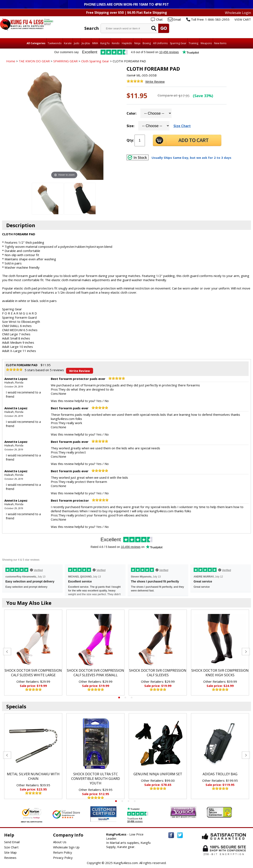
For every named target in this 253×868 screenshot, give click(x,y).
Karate (68, 43)
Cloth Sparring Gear (95, 61)
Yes (99, 401)
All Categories (36, 43)
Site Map (10, 852)
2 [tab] (125, 698)
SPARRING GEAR (65, 61)
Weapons (206, 43)
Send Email (12, 842)
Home (11, 61)
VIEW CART (243, 19)
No (107, 401)
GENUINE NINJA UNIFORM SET (158, 774)
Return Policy (63, 852)
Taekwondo (55, 43)
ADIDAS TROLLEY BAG (220, 774)
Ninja (137, 43)
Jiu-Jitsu (86, 43)
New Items (220, 43)
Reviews (10, 858)
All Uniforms (160, 43)
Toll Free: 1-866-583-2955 (210, 19)
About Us (60, 842)
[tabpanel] (33, 653)
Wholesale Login (238, 13)
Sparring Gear (178, 43)
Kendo (116, 43)
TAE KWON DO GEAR (34, 61)
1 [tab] (119, 698)
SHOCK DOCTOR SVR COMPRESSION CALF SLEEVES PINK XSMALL (95, 673)
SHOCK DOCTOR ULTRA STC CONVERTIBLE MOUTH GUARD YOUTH (96, 779)
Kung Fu (105, 43)
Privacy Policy (63, 858)
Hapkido (127, 43)
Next (246, 652)
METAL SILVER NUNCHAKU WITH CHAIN (33, 776)
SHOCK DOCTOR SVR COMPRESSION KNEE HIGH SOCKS (220, 673)
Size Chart (182, 126)
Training (193, 43)
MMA (95, 43)
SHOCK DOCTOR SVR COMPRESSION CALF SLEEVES (158, 673)
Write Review (155, 81)
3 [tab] (132, 698)
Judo (77, 43)
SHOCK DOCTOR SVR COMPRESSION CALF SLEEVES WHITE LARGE (33, 673)
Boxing (147, 43)
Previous (7, 652)
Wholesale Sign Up (66, 847)
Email (177, 19)
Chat (159, 19)
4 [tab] (135, 801)
